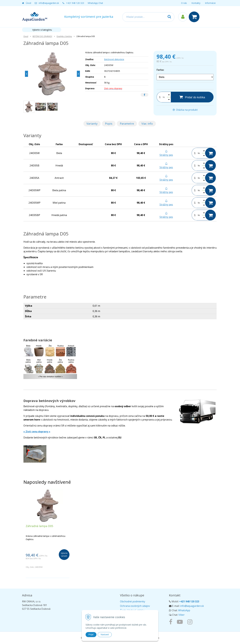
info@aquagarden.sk (49, 3)
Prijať (91, 635)
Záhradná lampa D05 (39, 526)
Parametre (127, 124)
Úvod (28, 3)
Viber (182, 615)
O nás (184, 3)
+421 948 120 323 (75, 3)
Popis (109, 124)
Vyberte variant (64, 555)
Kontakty (196, 3)
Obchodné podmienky (133, 601)
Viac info (147, 124)
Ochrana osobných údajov (135, 606)
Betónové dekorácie (114, 59)
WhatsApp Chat (95, 3)
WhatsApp (184, 610)
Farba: (160, 70)
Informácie (210, 3)
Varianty (92, 124)
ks (164, 97)
